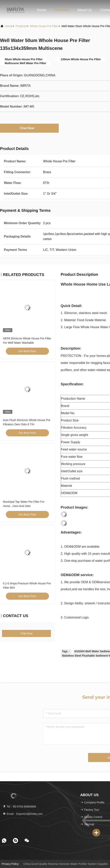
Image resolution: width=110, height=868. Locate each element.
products (21, 26)
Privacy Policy (10, 864)
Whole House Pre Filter (44, 26)
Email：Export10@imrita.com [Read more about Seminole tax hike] (23, 814)
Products (62, 10)
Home (41, 10)
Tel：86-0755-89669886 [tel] (19, 807)
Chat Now (29, 128)
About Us (85, 10)
